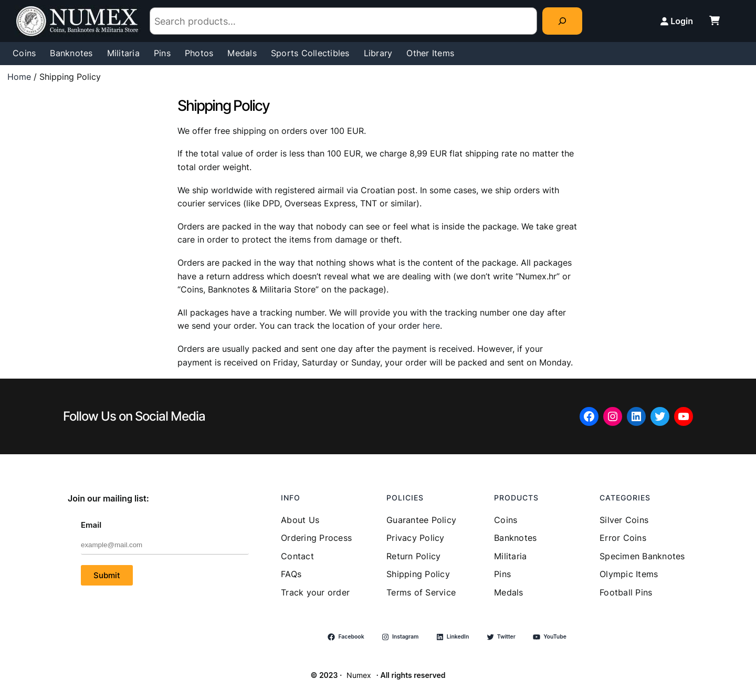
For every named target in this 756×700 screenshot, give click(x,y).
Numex (359, 675)
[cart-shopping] (715, 20)
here (431, 326)
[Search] (562, 21)
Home (19, 77)
